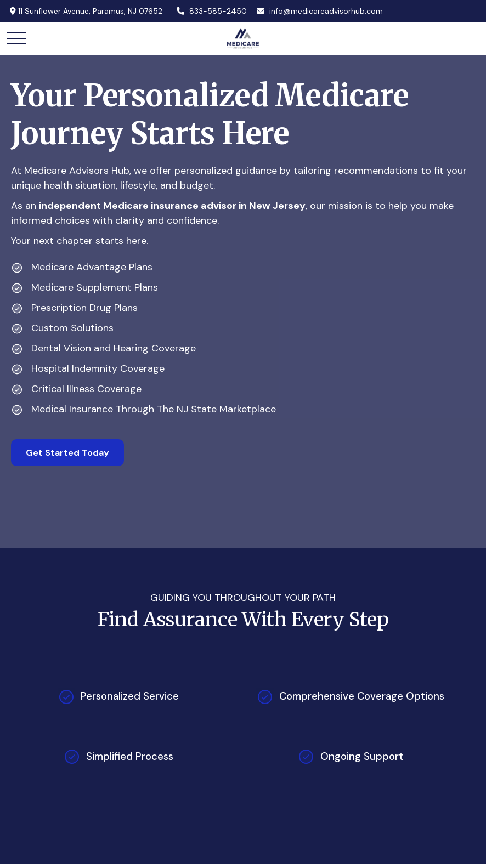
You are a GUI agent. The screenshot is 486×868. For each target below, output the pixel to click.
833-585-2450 (212, 11)
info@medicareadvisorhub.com (319, 11)
